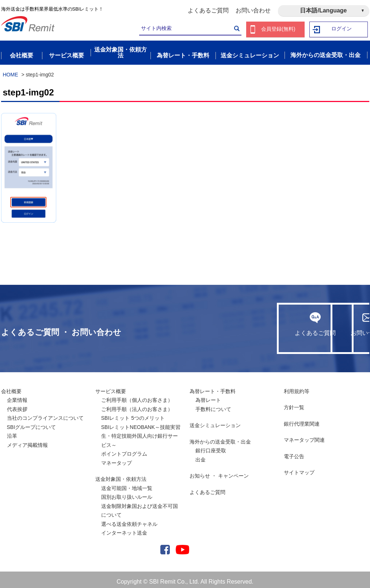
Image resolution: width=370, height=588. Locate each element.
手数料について (213, 405)
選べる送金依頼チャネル (129, 520)
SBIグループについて (32, 423)
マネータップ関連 (304, 436)
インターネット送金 (124, 529)
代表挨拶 (17, 405)
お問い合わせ (253, 10)
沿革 (12, 432)
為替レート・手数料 (213, 387)
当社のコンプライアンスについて (45, 414)
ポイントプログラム (124, 450)
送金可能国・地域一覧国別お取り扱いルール (127, 489)
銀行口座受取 (211, 446)
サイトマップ (299, 468)
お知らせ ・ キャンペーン (219, 472)
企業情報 (17, 396)
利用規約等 (297, 387)
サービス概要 (111, 387)
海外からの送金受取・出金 (220, 438)
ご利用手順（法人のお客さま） (137, 405)
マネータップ (117, 459)
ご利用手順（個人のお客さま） (137, 396)
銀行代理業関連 (302, 420)
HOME (11, 71)
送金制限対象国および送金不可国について (140, 507)
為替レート (208, 396)
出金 (201, 456)
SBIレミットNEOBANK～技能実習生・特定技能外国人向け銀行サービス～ (141, 432)
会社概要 (11, 387)
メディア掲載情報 (27, 441)
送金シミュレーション (215, 421)
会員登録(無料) (279, 29)
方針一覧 (294, 403)
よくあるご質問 (208, 10)
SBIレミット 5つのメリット (133, 414)
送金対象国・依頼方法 (121, 475)
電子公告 (294, 452)
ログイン (342, 29)
